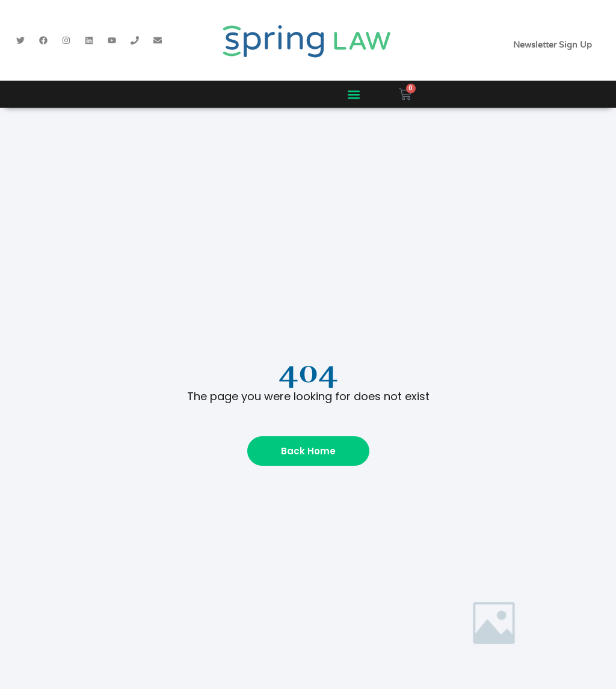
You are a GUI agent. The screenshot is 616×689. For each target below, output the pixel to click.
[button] (353, 94)
